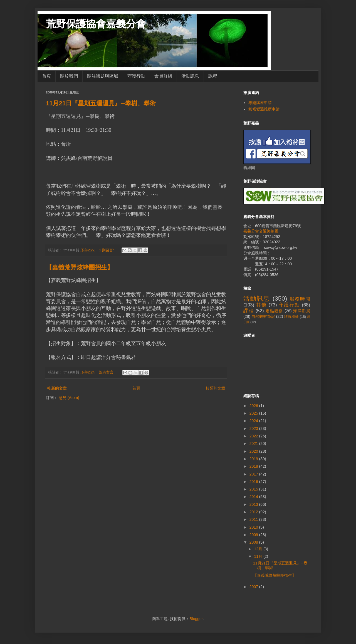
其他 (261, 305)
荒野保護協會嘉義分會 (96, 24)
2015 (254, 489)
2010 (254, 527)
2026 (254, 406)
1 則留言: (107, 250)
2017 (254, 474)
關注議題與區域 (103, 76)
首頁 (46, 76)
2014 (254, 497)
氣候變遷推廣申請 (264, 109)
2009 (254, 535)
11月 (259, 556)
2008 (254, 542)
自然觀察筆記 (263, 316)
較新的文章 (57, 388)
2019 (254, 459)
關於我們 (69, 76)
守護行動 (136, 76)
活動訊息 (190, 76)
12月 (259, 549)
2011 (254, 519)
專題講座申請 (260, 103)
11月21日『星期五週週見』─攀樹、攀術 (101, 103)
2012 (254, 512)
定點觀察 (274, 311)
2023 (254, 428)
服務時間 (300, 299)
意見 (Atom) (69, 398)
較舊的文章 (216, 388)
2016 (254, 482)
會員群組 (163, 76)
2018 (254, 466)
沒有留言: (107, 372)
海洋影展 (302, 311)
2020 (254, 451)
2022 (254, 436)
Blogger (196, 619)
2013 (254, 504)
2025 (254, 413)
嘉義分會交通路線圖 (261, 231)
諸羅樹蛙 (292, 317)
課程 (213, 76)
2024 (254, 421)
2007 (254, 587)
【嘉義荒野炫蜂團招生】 (80, 267)
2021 (254, 444)
